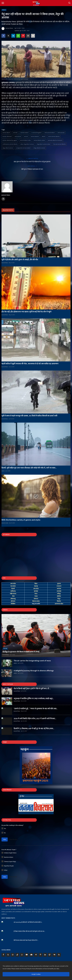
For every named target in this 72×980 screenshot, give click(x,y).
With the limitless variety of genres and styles (21, 520)
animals (15, 133)
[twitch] (50, 955)
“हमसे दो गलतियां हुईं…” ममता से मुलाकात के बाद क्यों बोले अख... (36, 709)
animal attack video (25, 140)
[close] (70, 963)
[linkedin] (45, 955)
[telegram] (36, 955)
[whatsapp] (22, 955)
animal (26, 136)
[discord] (31, 955)
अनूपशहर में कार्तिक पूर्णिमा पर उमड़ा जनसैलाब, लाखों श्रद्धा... (34, 699)
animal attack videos (39, 140)
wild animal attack (50, 133)
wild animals (61, 133)
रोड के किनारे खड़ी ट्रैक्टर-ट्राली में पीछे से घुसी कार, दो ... (32, 689)
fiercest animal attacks (59, 144)
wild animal (18, 136)
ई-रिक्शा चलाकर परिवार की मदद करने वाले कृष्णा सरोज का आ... (29, 931)
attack (44, 136)
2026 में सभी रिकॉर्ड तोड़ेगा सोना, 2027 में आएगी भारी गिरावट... (35, 719)
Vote (5, 839)
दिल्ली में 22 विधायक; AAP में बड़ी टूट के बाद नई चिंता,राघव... (34, 729)
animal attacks (35, 136)
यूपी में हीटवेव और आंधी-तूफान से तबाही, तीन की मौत (20, 260)
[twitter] (8, 955)
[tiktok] (17, 955)
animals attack (24, 133)
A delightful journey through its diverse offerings (34, 671)
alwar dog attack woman (27, 144)
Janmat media (5, 523)
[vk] (54, 955)
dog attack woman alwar (44, 144)
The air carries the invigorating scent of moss (32, 661)
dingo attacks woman (39, 148)
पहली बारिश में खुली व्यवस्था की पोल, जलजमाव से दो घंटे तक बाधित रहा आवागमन (30, 364)
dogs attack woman (8, 148)
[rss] (59, 955)
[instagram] (13, 955)
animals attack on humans (55, 140)
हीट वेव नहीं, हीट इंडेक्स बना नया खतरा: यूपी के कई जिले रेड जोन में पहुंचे (26, 312)
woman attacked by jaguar (10, 140)
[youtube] (27, 955)
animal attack (6, 133)
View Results (13, 839)
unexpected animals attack (23, 148)
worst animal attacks (54, 136)
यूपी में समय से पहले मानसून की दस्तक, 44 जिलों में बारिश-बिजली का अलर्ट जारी (29, 416)
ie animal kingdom (37, 133)
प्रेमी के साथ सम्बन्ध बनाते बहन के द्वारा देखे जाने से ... (26, 940)
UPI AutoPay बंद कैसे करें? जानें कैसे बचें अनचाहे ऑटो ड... (28, 922)
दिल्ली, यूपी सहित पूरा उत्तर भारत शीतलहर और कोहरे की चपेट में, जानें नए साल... (29, 468)
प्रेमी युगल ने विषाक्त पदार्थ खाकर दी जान (32, 169)
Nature (4, 10)
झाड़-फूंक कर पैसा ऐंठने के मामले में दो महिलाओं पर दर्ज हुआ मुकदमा (32, 162)
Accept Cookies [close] (36, 974)
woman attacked (7, 136)
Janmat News (7, 29)
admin (3, 471)
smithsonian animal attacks (10, 144)
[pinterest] (40, 955)
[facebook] (3, 955)
